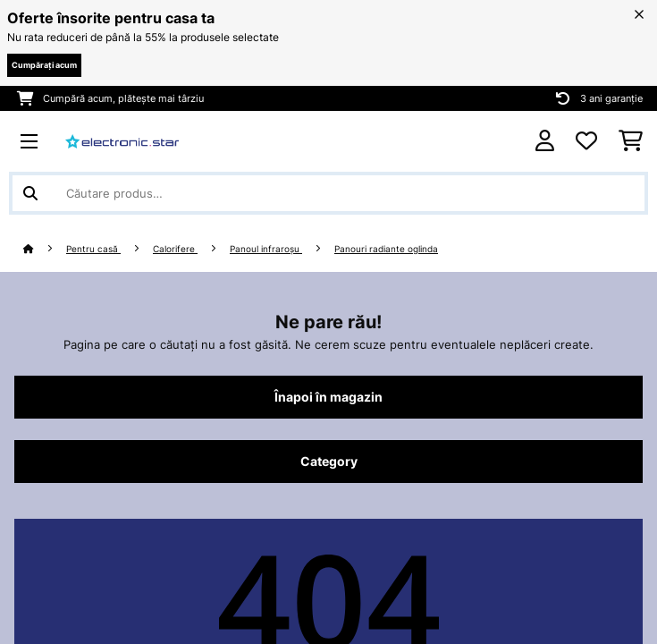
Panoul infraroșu (266, 249)
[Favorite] (586, 141)
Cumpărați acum (44, 65)
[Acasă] (45, 249)
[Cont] (545, 141)
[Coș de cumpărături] (631, 141)
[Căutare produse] (328, 193)
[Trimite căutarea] (30, 193)
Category (329, 462)
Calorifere (175, 249)
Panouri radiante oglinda (386, 249)
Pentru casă (93, 249)
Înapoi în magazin (328, 397)
